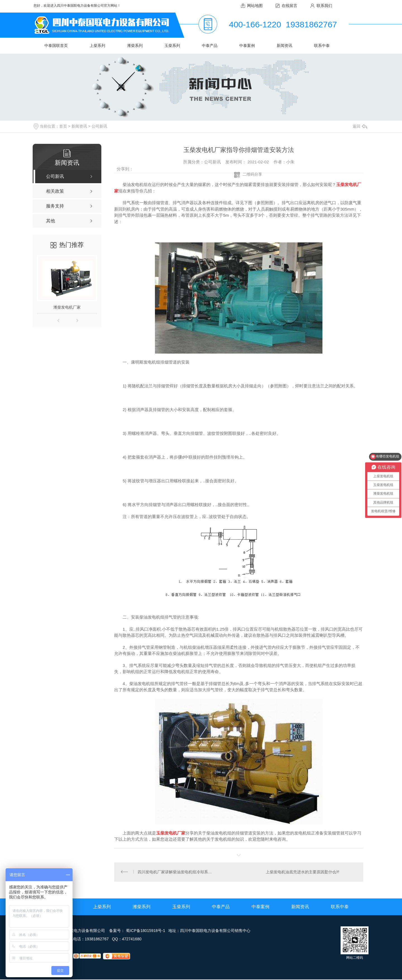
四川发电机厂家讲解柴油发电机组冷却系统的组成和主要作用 (177, 872)
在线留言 (289, 6)
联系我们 (324, 6)
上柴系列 (97, 46)
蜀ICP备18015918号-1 (145, 931)
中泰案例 (247, 46)
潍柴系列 (135, 46)
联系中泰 (322, 46)
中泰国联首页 (56, 46)
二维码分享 (252, 174)
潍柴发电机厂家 (67, 307)
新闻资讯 (284, 46)
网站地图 (255, 6)
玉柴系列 (172, 46)
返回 (360, 126)
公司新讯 (99, 126)
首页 (63, 126)
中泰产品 (210, 46)
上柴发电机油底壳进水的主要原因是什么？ (303, 872)
